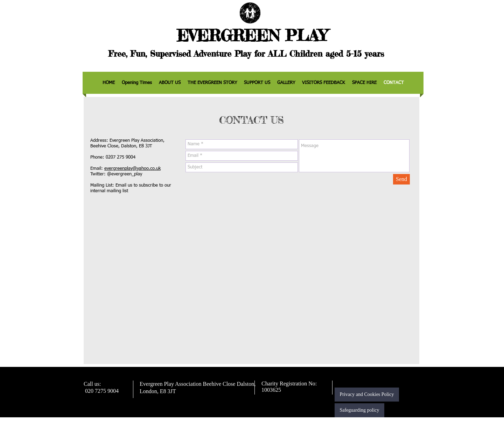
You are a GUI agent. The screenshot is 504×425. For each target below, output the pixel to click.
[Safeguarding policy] (359, 410)
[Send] (401, 179)
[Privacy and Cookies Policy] (367, 395)
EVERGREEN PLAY (252, 36)
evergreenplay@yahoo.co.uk (132, 169)
